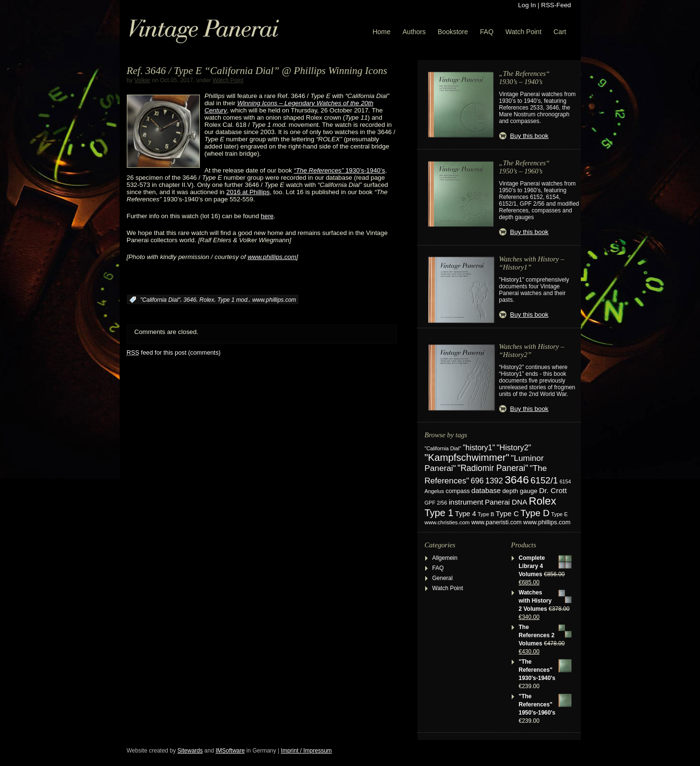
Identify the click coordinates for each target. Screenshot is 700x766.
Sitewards (190, 751)
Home (381, 32)
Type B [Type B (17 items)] (486, 514)
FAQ (487, 32)
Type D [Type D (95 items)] (535, 513)
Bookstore (453, 32)
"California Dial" (160, 300)
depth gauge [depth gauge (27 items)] (520, 491)
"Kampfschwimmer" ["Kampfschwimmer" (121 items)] (467, 457)
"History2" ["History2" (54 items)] (514, 447)
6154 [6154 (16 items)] (565, 482)
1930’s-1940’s (339, 170)
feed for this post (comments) (174, 352)
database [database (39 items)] (486, 491)
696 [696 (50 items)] (477, 481)
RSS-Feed (556, 5)
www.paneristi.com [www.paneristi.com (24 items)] (497, 522)
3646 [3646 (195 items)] (516, 480)
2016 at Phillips (248, 192)
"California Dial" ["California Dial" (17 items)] (443, 448)
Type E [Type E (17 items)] (559, 514)
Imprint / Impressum (307, 751)
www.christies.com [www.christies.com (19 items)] (447, 522)
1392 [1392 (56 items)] (494, 481)
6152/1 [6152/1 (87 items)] (544, 480)
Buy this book (529, 136)
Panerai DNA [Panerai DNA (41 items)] (506, 502)
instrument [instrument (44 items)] (466, 502)
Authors (414, 32)
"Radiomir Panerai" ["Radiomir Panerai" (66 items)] (493, 468)
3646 (190, 300)
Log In (527, 5)
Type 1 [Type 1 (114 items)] (439, 513)
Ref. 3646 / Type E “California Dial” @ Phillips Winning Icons (257, 71)
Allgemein (445, 558)
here (267, 216)
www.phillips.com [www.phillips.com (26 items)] (547, 522)
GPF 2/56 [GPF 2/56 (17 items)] (436, 503)
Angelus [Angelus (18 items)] (435, 491)
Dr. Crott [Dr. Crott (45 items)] (553, 490)
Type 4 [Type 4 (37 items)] (466, 514)
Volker (142, 80)
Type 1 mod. (233, 300)
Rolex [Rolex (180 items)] (543, 501)
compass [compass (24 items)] (457, 491)
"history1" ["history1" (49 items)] (479, 448)
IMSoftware (230, 751)
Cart (560, 32)
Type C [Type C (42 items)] (507, 513)
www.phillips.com (272, 257)
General (443, 578)
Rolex (207, 300)
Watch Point (523, 32)
